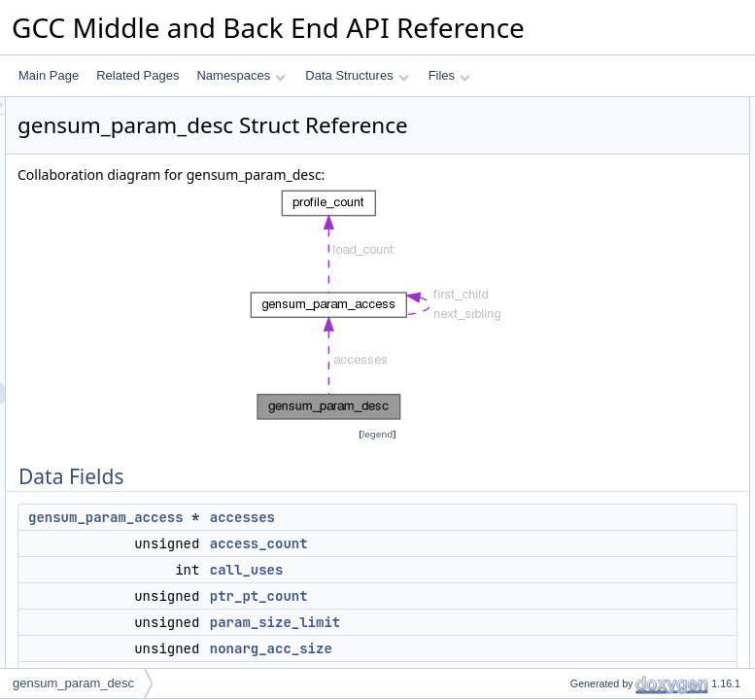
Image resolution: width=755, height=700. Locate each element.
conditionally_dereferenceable (631, 386)
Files (449, 75)
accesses (485, 566)
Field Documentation (592, 472)
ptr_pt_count (502, 645)
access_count (502, 592)
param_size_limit (598, 215)
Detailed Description (590, 450)
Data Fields (568, 108)
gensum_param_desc (73, 683)
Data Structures (357, 75)
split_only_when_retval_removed (639, 365)
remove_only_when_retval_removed (648, 343)
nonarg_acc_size (598, 236)
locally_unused (592, 258)
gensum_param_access (349, 566)
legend (381, 483)
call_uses (490, 618)
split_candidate (593, 279)
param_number (593, 407)
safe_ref (575, 322)
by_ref (570, 300)
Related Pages (137, 75)
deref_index (584, 429)
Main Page (49, 75)
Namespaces (240, 75)
